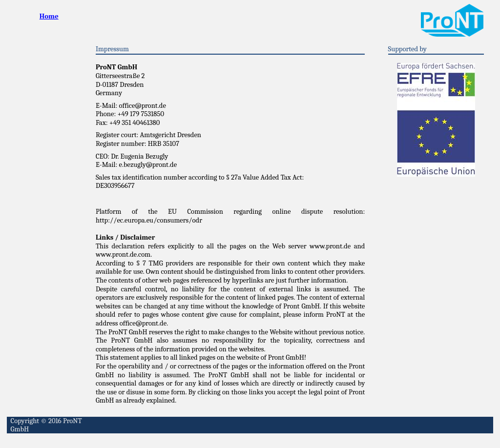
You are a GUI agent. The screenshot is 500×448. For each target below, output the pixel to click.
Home (49, 16)
